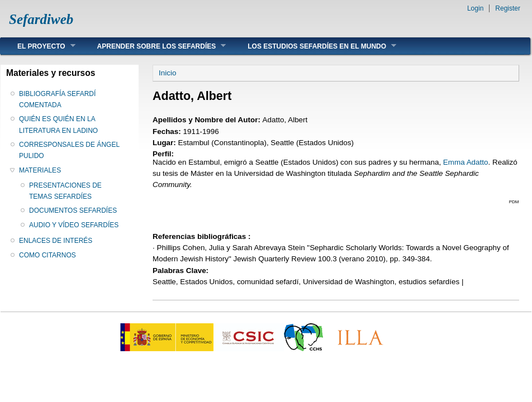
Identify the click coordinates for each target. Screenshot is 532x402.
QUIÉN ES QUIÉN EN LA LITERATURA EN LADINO (58, 125)
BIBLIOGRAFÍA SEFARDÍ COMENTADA (57, 99)
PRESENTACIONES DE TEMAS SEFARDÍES (65, 191)
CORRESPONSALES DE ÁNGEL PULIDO (69, 150)
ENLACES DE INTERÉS (56, 241)
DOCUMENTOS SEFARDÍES (73, 210)
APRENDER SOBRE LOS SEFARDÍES (153, 46)
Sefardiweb (41, 19)
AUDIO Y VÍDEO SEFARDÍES (74, 225)
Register (508, 8)
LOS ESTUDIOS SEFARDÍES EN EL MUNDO (313, 46)
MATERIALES (40, 170)
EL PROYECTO (38, 46)
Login (475, 8)
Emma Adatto (466, 162)
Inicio (167, 73)
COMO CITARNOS (47, 255)
